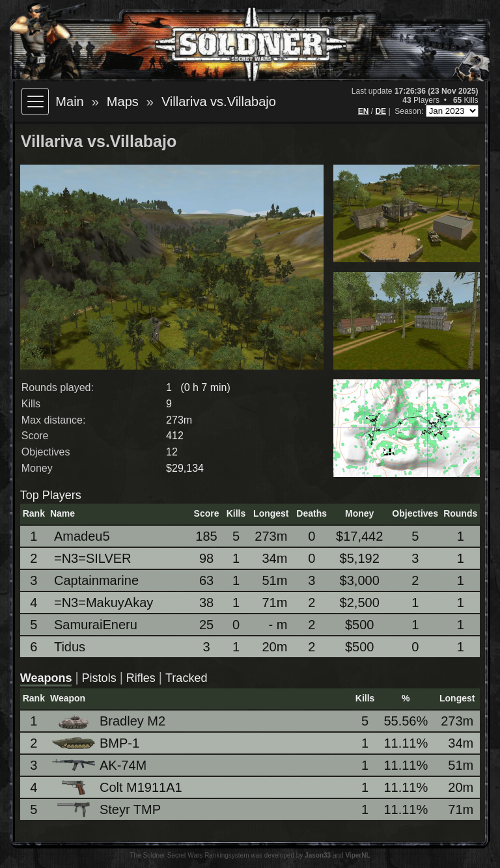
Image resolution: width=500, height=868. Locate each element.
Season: (410, 111)
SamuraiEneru (96, 625)
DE (381, 111)
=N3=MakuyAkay (104, 603)
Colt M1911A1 (118, 788)
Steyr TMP (107, 810)
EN (364, 111)
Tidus (70, 647)
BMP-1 (97, 743)
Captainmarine (96, 580)
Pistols (99, 678)
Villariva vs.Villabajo (219, 102)
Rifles (141, 678)
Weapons (46, 678)
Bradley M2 (110, 721)
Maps (123, 102)
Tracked (186, 678)
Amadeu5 (82, 536)
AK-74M (100, 765)
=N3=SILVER (93, 558)
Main (69, 102)
